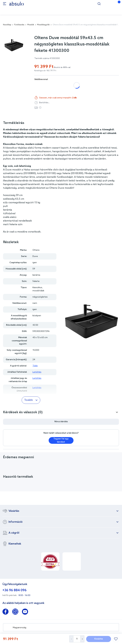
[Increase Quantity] (82, 639)
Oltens (36, 250)
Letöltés (37, 372)
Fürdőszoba (19, 25)
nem (40, 85)
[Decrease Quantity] (71, 639)
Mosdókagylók (43, 25)
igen (52, 85)
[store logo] (16, 4)
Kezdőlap (7, 25)
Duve (35, 256)
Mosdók (31, 25)
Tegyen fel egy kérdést (61, 440)
